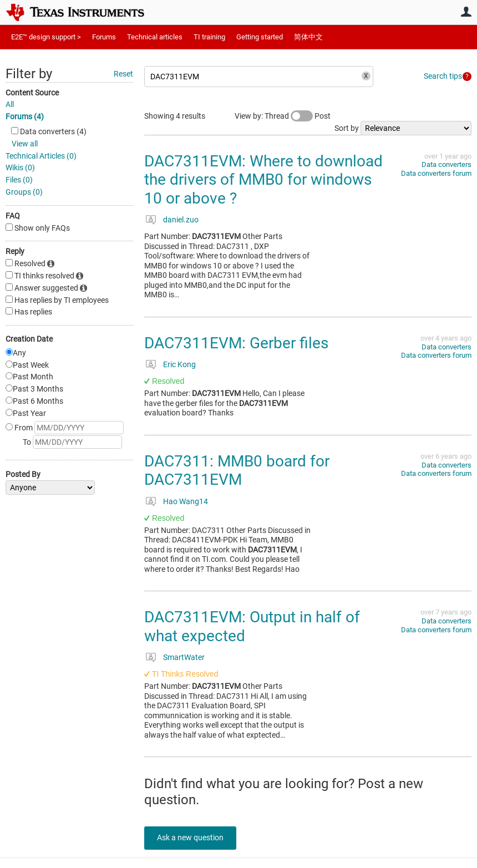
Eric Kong (179, 364)
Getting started (260, 37)
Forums (104, 37)
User (466, 12)
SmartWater (184, 657)
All (10, 104)
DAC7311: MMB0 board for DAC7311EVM (237, 471)
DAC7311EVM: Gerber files (236, 343)
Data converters (446, 164)
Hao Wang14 (186, 501)
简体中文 (308, 37)
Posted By (23, 474)
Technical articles (155, 37)
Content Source (32, 93)
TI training (209, 37)
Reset (123, 74)
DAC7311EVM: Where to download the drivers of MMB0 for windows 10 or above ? (263, 180)
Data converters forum (436, 173)
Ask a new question (194, 837)
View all (25, 144)
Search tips (443, 76)
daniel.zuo (181, 220)
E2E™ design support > (46, 37)
